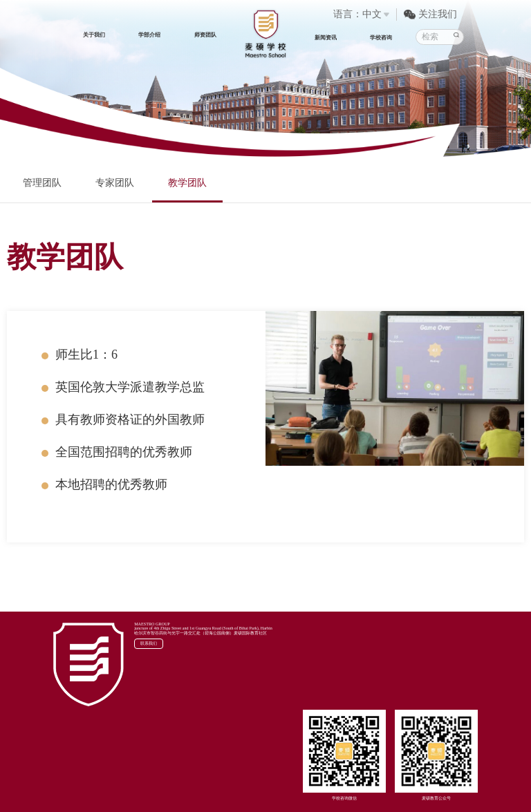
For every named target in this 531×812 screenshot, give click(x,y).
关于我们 (94, 35)
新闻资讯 (326, 38)
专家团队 (115, 183)
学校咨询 (381, 38)
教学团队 (187, 183)
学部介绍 (149, 35)
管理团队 (42, 183)
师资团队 (205, 35)
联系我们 (149, 643)
